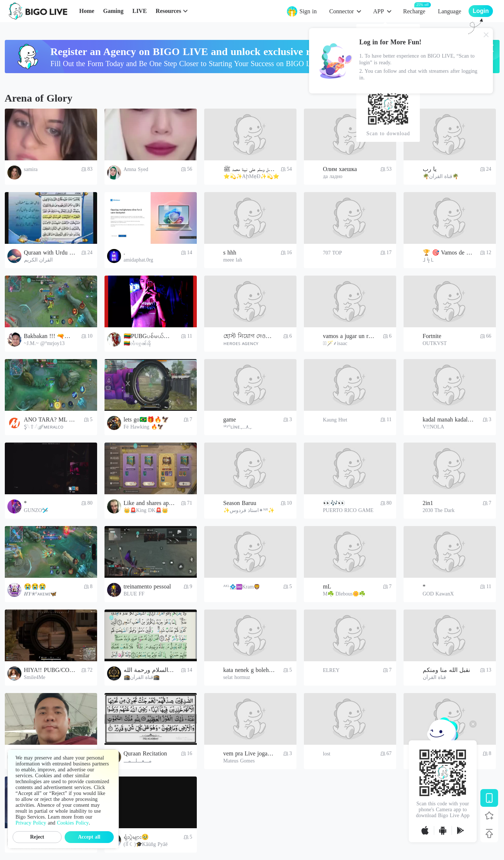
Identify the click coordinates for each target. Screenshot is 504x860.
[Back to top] (489, 833)
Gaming (113, 11)
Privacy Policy (31, 823)
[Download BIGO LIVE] (489, 798)
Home (87, 11)
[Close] (486, 35)
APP (378, 11)
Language (450, 11)
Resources (169, 11)
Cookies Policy (73, 823)
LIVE (139, 11)
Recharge (414, 11)
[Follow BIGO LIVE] (489, 816)
